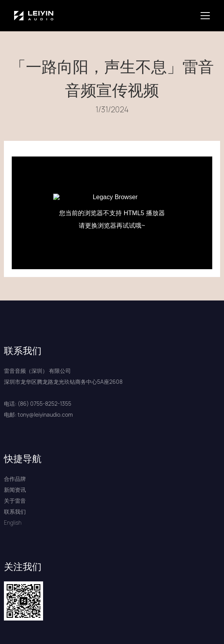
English (13, 523)
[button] (207, 16)
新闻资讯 (15, 490)
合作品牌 (15, 479)
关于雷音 (15, 501)
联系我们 (15, 512)
